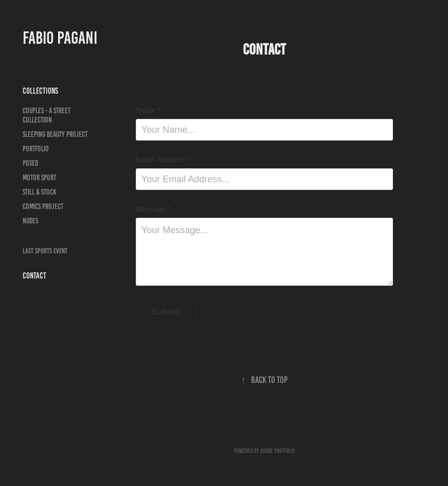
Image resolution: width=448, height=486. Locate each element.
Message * (153, 209)
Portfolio (36, 149)
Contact (34, 276)
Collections (40, 91)
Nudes (30, 221)
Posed (30, 163)
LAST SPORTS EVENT (45, 251)
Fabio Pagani (60, 38)
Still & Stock (39, 192)
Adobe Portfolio (277, 451)
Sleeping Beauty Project (55, 134)
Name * (148, 110)
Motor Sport (39, 178)
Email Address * (163, 160)
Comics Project (43, 206)
